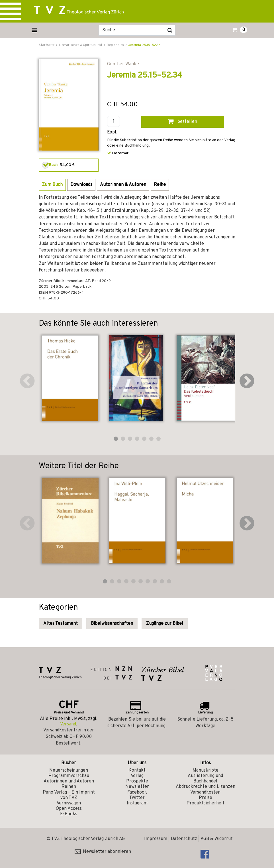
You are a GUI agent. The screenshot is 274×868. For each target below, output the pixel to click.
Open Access (69, 809)
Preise (205, 798)
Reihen (69, 787)
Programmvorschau (69, 776)
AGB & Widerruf (217, 839)
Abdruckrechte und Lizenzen (205, 787)
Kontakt (137, 770)
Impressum (156, 839)
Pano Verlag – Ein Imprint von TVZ (69, 795)
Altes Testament (61, 624)
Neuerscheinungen (69, 770)
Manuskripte (205, 770)
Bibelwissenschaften (112, 624)
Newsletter (137, 787)
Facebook (137, 792)
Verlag (137, 776)
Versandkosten (205, 792)
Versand (68, 724)
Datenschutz (184, 839)
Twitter (137, 798)
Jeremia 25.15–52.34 (145, 45)
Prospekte (137, 781)
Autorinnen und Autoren (69, 781)
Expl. (112, 132)
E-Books (69, 814)
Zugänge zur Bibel (165, 624)
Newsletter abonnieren (103, 852)
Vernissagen (69, 803)
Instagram (137, 803)
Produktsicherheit (205, 803)
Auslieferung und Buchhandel (205, 779)
